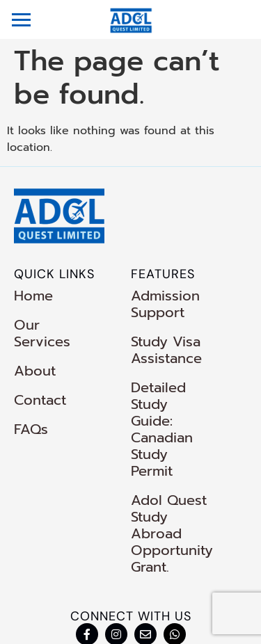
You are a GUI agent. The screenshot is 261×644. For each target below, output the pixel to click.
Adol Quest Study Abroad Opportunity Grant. (177, 475)
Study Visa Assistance (166, 350)
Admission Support (165, 304)
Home (33, 296)
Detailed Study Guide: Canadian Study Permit (185, 404)
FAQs (31, 412)
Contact (40, 383)
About (35, 354)
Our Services (57, 325)
